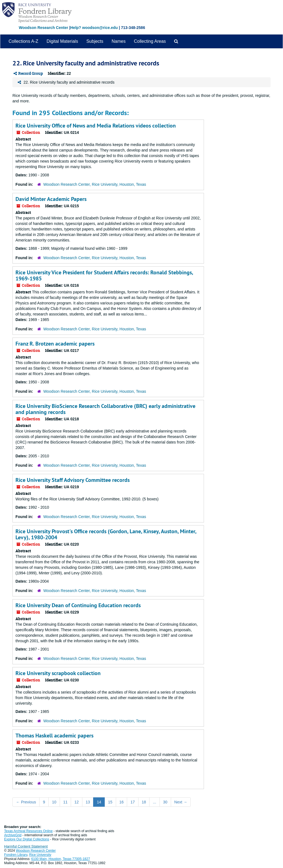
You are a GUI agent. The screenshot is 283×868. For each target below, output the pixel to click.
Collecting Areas (150, 41)
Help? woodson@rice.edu (94, 28)
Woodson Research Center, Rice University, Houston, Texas (95, 184)
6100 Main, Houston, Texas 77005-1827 (61, 859)
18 (144, 802)
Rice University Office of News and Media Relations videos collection (96, 126)
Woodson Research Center (44, 28)
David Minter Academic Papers (51, 199)
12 (77, 802)
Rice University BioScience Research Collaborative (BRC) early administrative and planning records (105, 409)
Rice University (40, 855)
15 (110, 802)
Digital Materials (62, 41)
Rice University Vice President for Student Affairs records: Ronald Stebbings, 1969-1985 (104, 275)
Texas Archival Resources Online (28, 831)
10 (54, 802)
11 (65, 802)
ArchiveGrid (13, 835)
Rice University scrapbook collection (58, 673)
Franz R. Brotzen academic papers (55, 344)
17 (133, 802)
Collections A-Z (23, 41)
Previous (26, 802)
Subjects (95, 41)
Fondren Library (16, 855)
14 (99, 802)
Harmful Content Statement (26, 846)
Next (181, 802)
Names (119, 41)
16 (122, 802)
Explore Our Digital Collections (27, 839)
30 (165, 802)
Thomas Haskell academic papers (54, 736)
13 (88, 802)
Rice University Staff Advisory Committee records (73, 480)
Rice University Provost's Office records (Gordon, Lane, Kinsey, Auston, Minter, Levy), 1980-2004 (106, 534)
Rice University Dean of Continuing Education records (78, 605)
